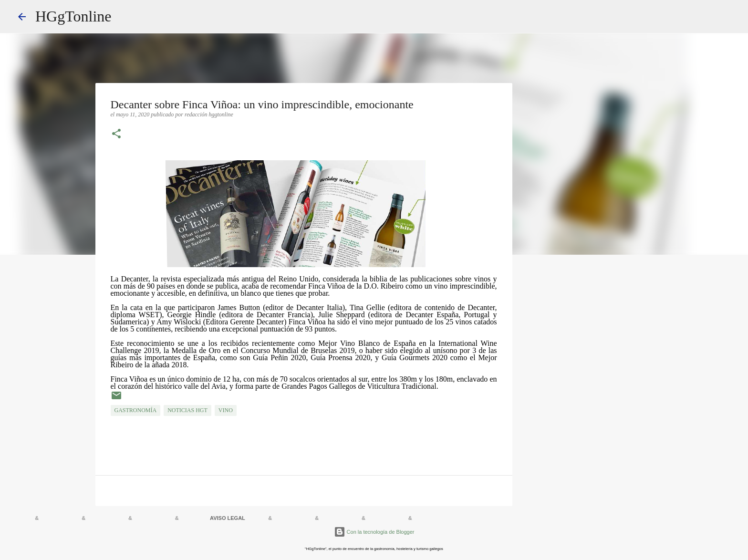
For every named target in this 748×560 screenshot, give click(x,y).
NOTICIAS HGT (187, 410)
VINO (226, 410)
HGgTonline (73, 16)
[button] (116, 135)
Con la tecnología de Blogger (374, 532)
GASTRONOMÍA (136, 410)
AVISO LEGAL (228, 518)
